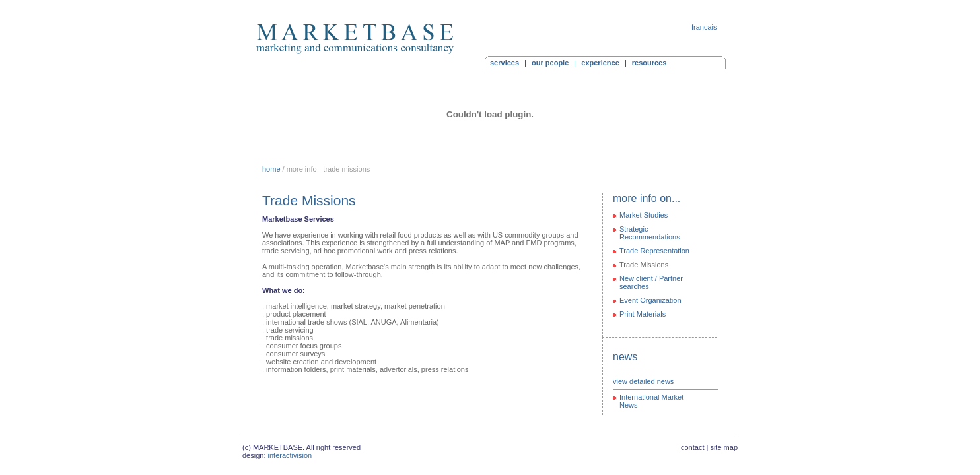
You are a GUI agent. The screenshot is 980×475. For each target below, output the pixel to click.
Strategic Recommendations (650, 233)
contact (692, 447)
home (271, 169)
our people (550, 63)
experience (600, 63)
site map (724, 447)
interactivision (290, 455)
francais (704, 27)
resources (649, 63)
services (505, 63)
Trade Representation (654, 251)
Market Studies (644, 215)
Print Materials (643, 314)
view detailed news (643, 381)
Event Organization (650, 300)
